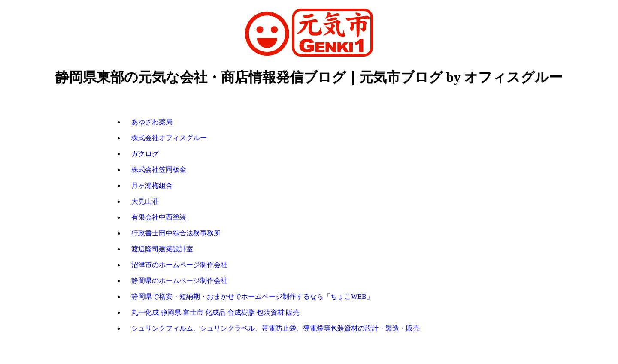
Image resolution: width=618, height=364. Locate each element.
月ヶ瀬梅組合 (152, 185)
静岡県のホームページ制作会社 (179, 281)
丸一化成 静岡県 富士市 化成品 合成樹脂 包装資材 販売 (215, 312)
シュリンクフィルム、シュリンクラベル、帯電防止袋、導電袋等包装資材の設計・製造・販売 (276, 328)
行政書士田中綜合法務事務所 (176, 233)
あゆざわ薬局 (152, 122)
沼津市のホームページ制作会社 (179, 265)
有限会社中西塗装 (159, 217)
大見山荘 (145, 201)
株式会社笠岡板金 (159, 170)
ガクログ (145, 154)
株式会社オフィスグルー (169, 138)
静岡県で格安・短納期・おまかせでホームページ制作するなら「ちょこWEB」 (252, 296)
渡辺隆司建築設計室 (162, 249)
